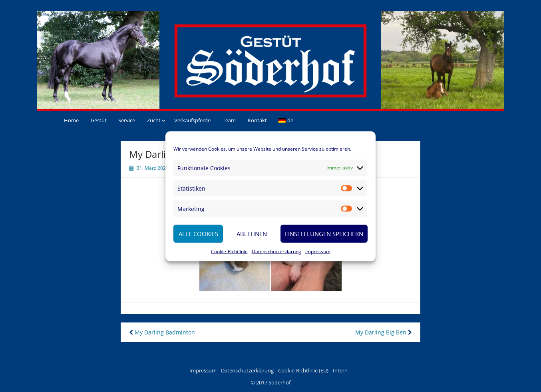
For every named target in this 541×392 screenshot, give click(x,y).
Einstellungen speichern (324, 234)
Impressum (318, 251)
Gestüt (99, 120)
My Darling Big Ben (384, 332)
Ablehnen (252, 234)
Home (71, 120)
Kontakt (257, 120)
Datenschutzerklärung (276, 251)
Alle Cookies (198, 234)
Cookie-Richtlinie (229, 251)
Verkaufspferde (192, 120)
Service (127, 120)
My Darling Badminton (162, 332)
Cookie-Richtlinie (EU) (303, 370)
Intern (340, 370)
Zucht (154, 120)
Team (229, 120)
